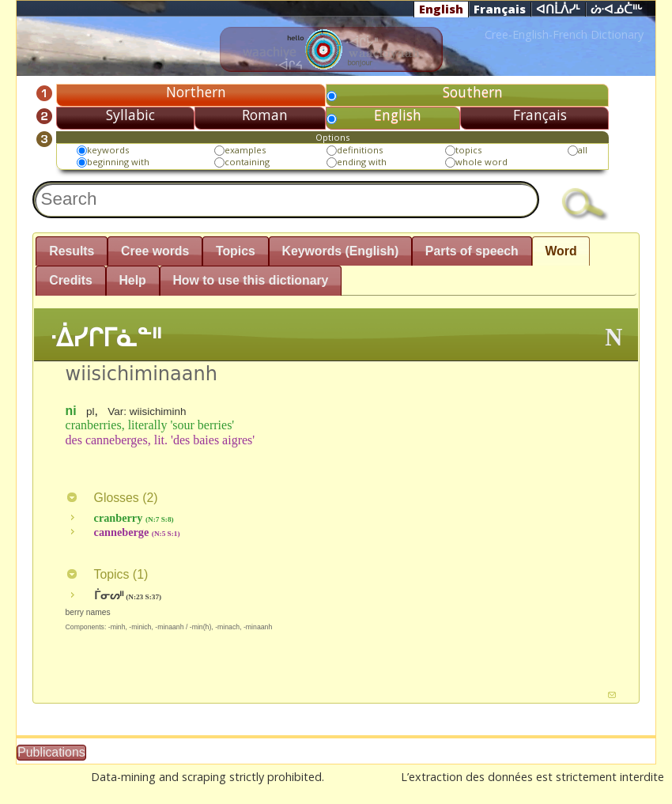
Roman (265, 115)
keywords (108, 150)
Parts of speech (472, 251)
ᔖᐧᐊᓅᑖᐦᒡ (617, 9)
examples (245, 150)
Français (500, 9)
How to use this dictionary (250, 280)
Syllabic (130, 115)
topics (468, 150)
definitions (360, 150)
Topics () (107, 574)
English (441, 9)
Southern (473, 92)
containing (247, 162)
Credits (71, 280)
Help (132, 280)
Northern (196, 92)
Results (72, 251)
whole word (481, 162)
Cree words (155, 251)
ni (71, 411)
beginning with (118, 162)
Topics (236, 251)
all (583, 150)
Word (561, 251)
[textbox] (285, 200)
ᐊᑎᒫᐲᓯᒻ (558, 9)
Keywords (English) (340, 251)
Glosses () (112, 498)
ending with (362, 162)
